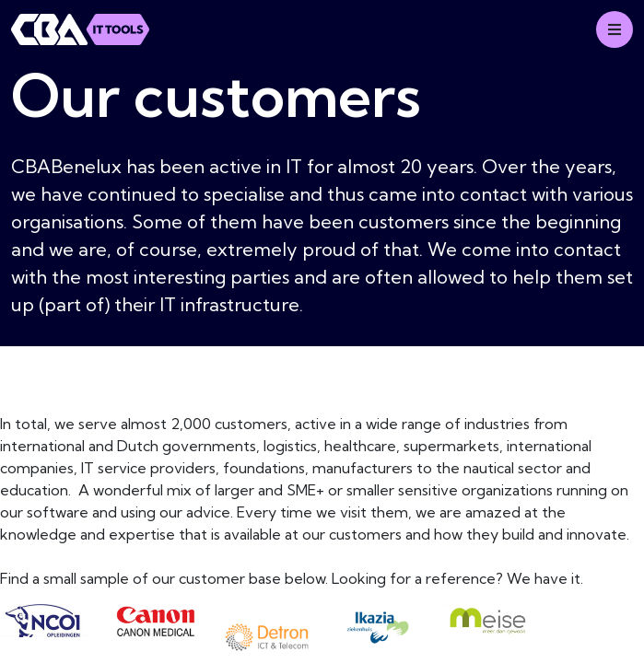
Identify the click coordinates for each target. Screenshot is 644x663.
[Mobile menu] (615, 29)
